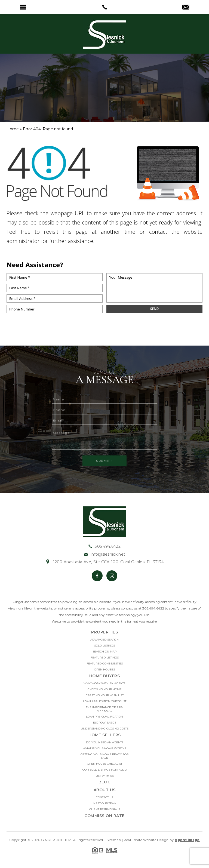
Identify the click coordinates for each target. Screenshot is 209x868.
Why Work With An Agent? (104, 684)
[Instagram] (112, 576)
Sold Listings (104, 646)
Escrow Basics (105, 723)
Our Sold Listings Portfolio (105, 770)
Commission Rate (104, 816)
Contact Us (104, 798)
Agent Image (187, 840)
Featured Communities (105, 664)
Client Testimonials (105, 809)
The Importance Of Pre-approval (105, 709)
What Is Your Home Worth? (104, 749)
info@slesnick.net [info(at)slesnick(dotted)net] (104, 554)
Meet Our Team (105, 804)
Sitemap (114, 840)
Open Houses (104, 670)
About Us (105, 790)
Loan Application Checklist (105, 701)
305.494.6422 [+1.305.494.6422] (104, 546)
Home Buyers (105, 676)
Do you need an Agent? (105, 743)
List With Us (105, 776)
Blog (104, 782)
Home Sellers (105, 735)
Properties (104, 632)
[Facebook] (97, 576)
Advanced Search (104, 640)
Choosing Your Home (105, 690)
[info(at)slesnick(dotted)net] (186, 8)
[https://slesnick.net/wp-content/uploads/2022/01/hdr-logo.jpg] (104, 522)
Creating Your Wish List (105, 695)
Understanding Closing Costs (105, 729)
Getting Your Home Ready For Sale (104, 756)
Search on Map (104, 652)
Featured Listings (105, 658)
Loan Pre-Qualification (104, 717)
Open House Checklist (105, 764)
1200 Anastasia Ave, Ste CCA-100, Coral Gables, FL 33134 (104, 562)
